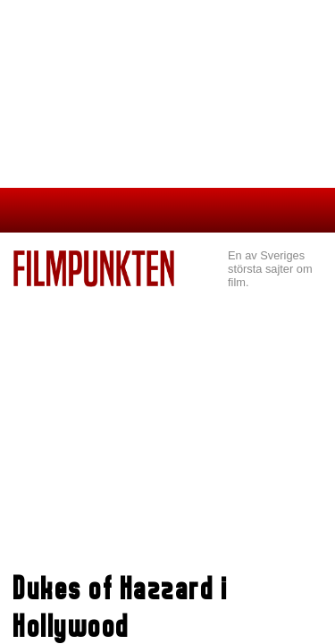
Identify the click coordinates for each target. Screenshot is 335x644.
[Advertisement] (167, 421)
